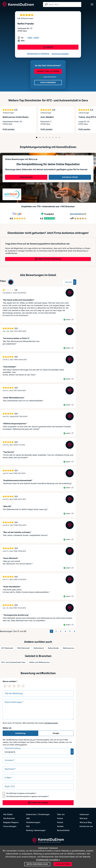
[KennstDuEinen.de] (18, 4)
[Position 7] (56, 137)
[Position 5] (50, 137)
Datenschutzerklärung (17, 796)
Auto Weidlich (47, 117)
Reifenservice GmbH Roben (16, 117)
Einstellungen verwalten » (48, 860)
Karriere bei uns (86, 826)
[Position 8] (59, 137)
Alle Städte (8, 814)
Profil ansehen (14, 129)
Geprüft (68, 320)
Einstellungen (44, 814)
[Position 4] (46, 137)
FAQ (28, 826)
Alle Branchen (9, 818)
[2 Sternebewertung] (10, 686)
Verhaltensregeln (51, 723)
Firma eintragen (10, 826)
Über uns (61, 814)
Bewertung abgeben (60, 54)
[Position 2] (40, 137)
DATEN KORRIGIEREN (48, 82)
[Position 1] (37, 137)
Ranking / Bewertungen (36, 830)
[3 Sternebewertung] (14, 686)
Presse (60, 818)
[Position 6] (53, 137)
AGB (11, 793)
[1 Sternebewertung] (5, 686)
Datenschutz (31, 814)
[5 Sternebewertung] (23, 686)
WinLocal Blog (86, 822)
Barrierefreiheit (63, 830)
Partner (60, 822)
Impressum (84, 814)
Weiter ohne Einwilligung (37, 864)
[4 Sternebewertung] (19, 686)
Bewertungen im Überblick (38, 54)
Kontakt (60, 826)
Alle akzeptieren (63, 864)
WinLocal (83, 818)
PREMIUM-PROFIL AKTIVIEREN (48, 71)
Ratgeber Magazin (11, 822)
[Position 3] (43, 137)
